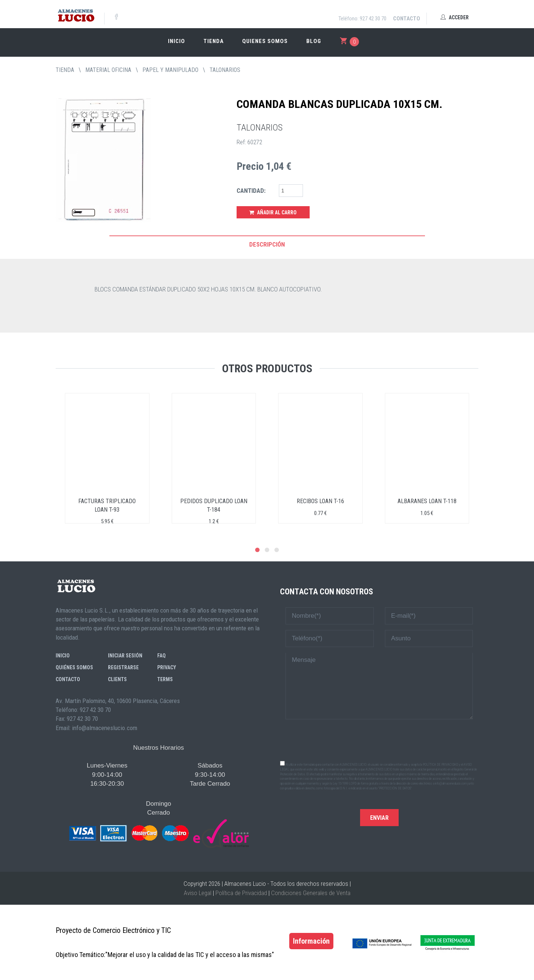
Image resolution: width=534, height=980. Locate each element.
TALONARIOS (225, 70)
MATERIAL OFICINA (108, 70)
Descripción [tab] (267, 244)
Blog (314, 41)
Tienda (214, 41)
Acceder (455, 17)
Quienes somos (265, 41)
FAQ (161, 656)
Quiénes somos (74, 667)
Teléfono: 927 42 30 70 (362, 19)
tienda (65, 70)
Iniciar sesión (125, 656)
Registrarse (123, 667)
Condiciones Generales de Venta (311, 893)
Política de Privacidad (241, 893)
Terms (165, 679)
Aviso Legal (198, 893)
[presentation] (379, 739)
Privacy (167, 667)
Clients (117, 679)
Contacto (407, 19)
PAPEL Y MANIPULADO (170, 70)
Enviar (379, 818)
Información (311, 941)
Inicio (177, 41)
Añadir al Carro (273, 212)
